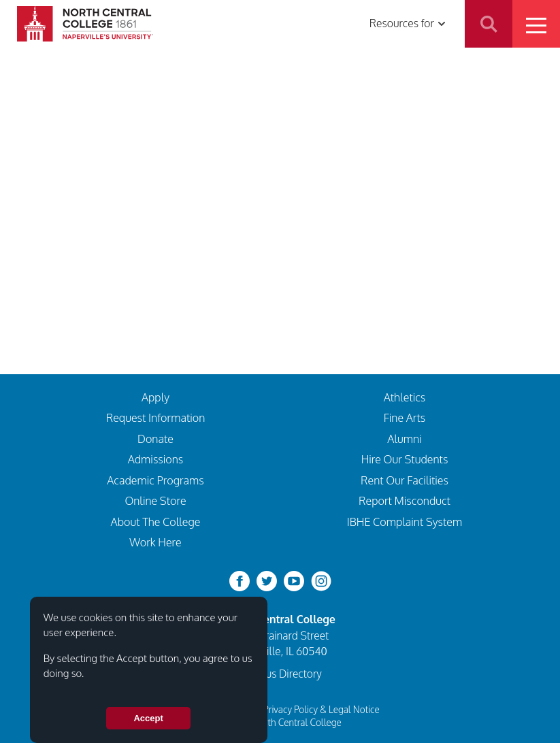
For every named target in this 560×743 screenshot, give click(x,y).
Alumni (404, 439)
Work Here (155, 542)
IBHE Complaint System (405, 522)
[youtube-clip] (294, 580)
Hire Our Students (405, 459)
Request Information (156, 417)
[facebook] (240, 580)
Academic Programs (155, 480)
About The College (156, 522)
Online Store (155, 500)
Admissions (156, 459)
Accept (148, 718)
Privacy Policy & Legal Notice (322, 709)
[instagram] (321, 580)
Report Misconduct (405, 500)
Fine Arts (405, 417)
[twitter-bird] (267, 580)
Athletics (405, 397)
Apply (155, 397)
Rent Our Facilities (405, 480)
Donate (155, 439)
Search (489, 24)
